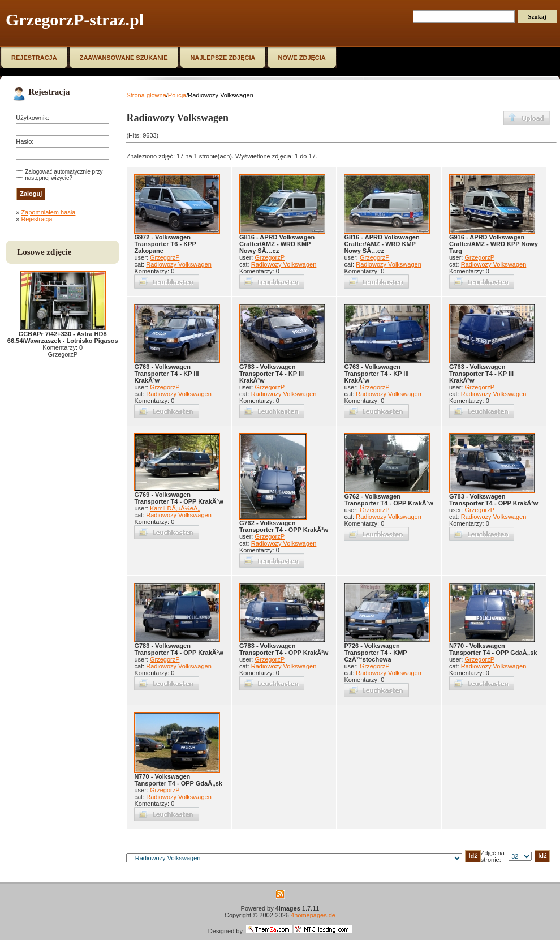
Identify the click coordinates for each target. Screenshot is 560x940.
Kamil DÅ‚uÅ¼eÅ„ (175, 508)
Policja (177, 95)
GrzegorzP (165, 257)
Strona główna (146, 95)
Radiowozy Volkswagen (179, 264)
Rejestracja (36, 219)
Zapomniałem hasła (48, 212)
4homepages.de (313, 915)
